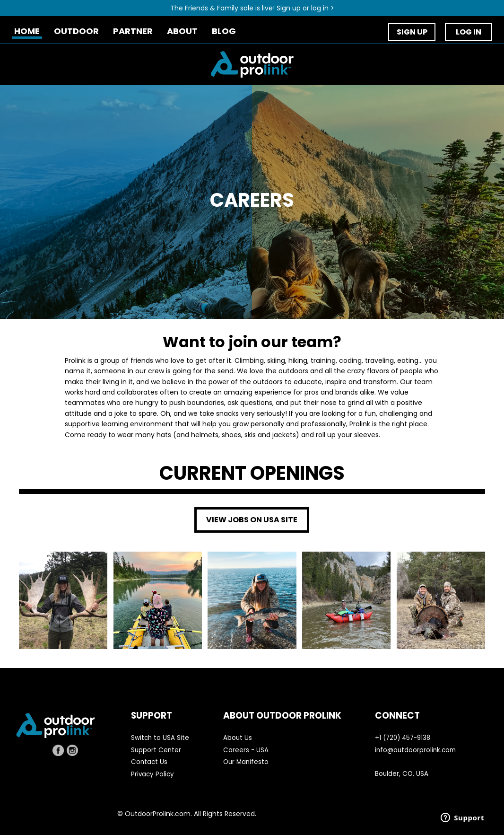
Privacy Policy (152, 774)
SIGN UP (412, 32)
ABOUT (182, 31)
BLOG (224, 31)
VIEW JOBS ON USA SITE (252, 520)
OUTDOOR (76, 31)
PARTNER (133, 31)
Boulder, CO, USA (402, 774)
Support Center (156, 750)
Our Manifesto (246, 762)
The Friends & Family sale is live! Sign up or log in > (252, 8)
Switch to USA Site (160, 738)
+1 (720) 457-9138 (403, 738)
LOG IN (469, 32)
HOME (27, 31)
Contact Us (149, 762)
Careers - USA (246, 750)
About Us (238, 738)
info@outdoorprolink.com (415, 750)
